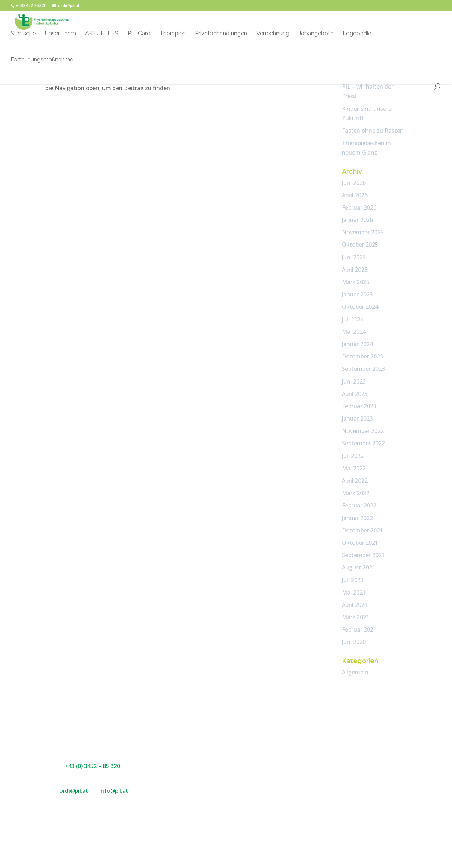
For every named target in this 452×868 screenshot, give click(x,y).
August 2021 (359, 567)
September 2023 (363, 369)
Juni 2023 (354, 381)
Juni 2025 (354, 257)
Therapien (173, 35)
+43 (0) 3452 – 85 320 (92, 766)
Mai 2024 (354, 332)
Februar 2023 (359, 406)
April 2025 (355, 270)
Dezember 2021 (362, 530)
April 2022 (355, 481)
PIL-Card (139, 35)
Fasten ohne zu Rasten (373, 131)
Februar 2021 (359, 629)
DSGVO (309, 749)
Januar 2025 (357, 294)
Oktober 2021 (360, 543)
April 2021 (355, 605)
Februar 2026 (359, 207)
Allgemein (355, 672)
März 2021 (356, 617)
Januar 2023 (357, 418)
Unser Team (60, 35)
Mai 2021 (354, 592)
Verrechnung (273, 35)
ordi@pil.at (74, 791)
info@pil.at (114, 791)
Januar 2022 (357, 518)
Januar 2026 (357, 220)
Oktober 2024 (360, 307)
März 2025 (356, 282)
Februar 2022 (359, 505)
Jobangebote (316, 35)
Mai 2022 (354, 468)
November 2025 (363, 232)
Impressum (314, 740)
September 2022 (363, 443)
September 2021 (363, 555)
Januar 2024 (357, 344)
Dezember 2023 (362, 356)
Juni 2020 (354, 642)
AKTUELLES (102, 35)
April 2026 (355, 195)
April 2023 (355, 394)
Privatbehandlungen (221, 35)
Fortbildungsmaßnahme (42, 61)
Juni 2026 (354, 183)
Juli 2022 (353, 456)
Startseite (23, 35)
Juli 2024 (353, 319)
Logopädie (357, 35)
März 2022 (356, 493)
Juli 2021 (353, 580)
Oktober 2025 (360, 245)
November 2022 (363, 431)
